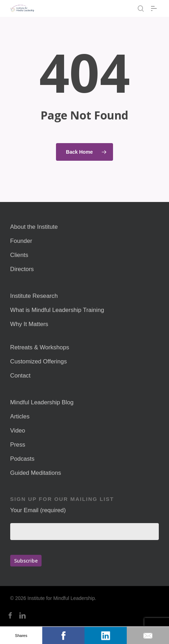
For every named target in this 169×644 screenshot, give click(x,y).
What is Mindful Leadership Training (57, 310)
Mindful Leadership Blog (42, 402)
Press (18, 445)
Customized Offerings (39, 361)
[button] (155, 8)
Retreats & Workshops (40, 347)
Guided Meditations (36, 473)
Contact (20, 376)
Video (18, 431)
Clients (19, 255)
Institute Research (34, 296)
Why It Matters (29, 324)
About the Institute (34, 227)
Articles (20, 416)
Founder (21, 241)
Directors (22, 269)
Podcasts (22, 459)
